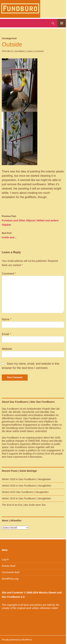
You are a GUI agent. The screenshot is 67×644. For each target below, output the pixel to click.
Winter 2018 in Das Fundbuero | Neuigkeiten (26, 479)
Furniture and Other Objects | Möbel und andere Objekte (33, 220)
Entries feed (8, 566)
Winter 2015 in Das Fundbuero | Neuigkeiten (26, 498)
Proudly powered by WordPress (17, 640)
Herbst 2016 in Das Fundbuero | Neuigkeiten (27, 486)
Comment (9, 274)
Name (7, 319)
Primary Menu (62, 23)
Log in (5, 559)
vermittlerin (20, 51)
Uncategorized (9, 38)
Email (6, 334)
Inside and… (33, 235)
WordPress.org (10, 579)
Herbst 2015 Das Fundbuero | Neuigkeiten (25, 492)
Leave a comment (35, 51)
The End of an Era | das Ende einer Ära (24, 505)
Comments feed (11, 572)
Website (7, 349)
